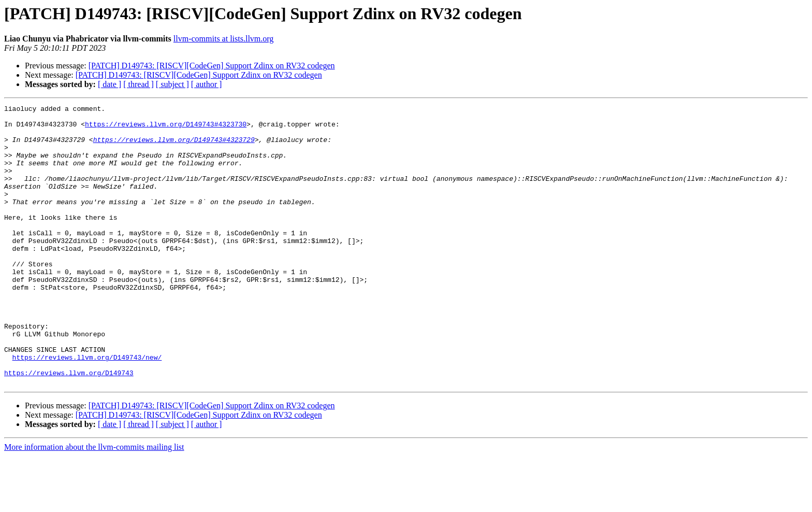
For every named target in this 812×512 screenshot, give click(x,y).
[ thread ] (139, 84)
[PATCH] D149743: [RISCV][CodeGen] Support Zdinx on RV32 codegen (212, 66)
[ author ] (207, 84)
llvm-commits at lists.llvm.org (223, 39)
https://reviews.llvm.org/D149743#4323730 (166, 129)
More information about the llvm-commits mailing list (94, 503)
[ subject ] (172, 84)
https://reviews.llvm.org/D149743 (69, 427)
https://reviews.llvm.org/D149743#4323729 (174, 147)
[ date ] (110, 84)
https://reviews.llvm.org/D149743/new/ (87, 408)
